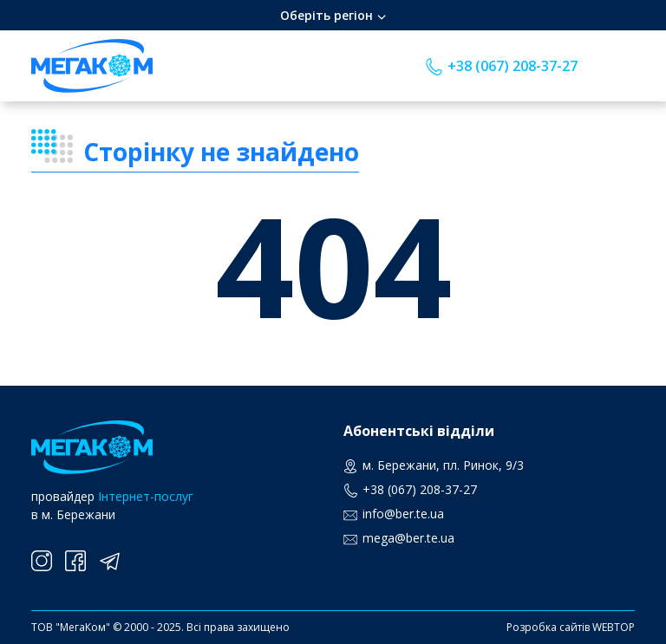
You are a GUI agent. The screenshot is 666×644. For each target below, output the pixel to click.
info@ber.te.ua (403, 514)
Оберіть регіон (326, 15)
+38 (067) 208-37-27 (513, 66)
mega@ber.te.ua (408, 538)
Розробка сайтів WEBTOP (571, 627)
